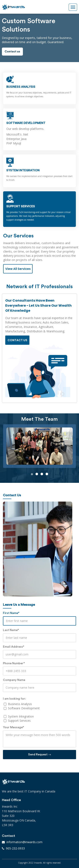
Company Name (14, 680)
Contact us (12, 52)
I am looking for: (14, 699)
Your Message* (13, 727)
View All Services (18, 269)
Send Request (39, 755)
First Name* (11, 613)
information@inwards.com (24, 842)
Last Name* (11, 630)
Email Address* (14, 647)
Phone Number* (14, 663)
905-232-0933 (15, 848)
